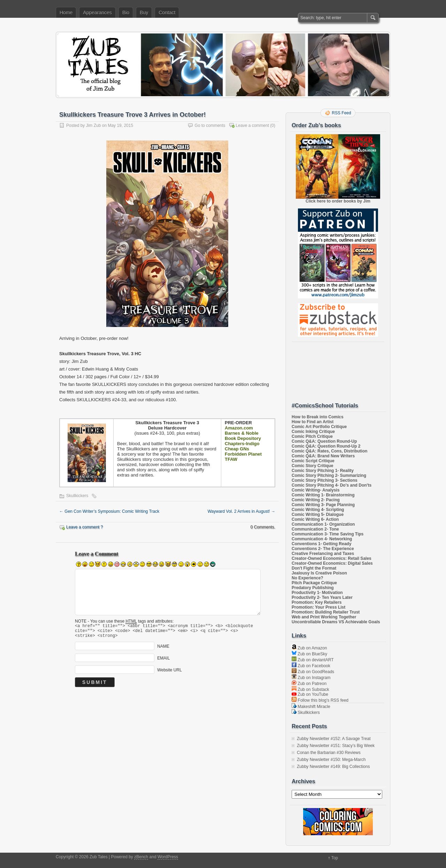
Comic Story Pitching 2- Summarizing (329, 475)
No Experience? (307, 578)
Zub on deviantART (313, 660)
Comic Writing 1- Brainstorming (323, 495)
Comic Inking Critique (313, 432)
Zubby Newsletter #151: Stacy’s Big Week (336, 746)
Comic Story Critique (312, 466)
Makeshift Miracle (311, 707)
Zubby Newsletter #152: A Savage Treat (334, 739)
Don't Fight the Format (314, 568)
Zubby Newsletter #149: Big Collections (333, 767)
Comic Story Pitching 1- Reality (323, 471)
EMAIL (163, 661)
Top (335, 858)
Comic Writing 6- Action (315, 519)
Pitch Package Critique (314, 583)
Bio (126, 13)
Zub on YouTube (310, 694)
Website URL (169, 673)
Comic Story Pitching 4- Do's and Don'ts (332, 485)
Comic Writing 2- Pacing (316, 500)
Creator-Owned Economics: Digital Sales (332, 563)
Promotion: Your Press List (318, 607)
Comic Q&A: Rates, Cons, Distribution (329, 451)
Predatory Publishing (313, 588)
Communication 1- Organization (323, 524)
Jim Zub (94, 125)
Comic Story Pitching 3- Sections (325, 480)
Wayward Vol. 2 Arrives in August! (241, 511)
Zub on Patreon (309, 684)
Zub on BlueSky (309, 654)
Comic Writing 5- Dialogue (318, 515)
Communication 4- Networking (322, 539)
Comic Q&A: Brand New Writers (323, 456)
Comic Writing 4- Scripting (318, 510)
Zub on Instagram (311, 678)
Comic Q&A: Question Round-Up (324, 441)
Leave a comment (252, 125)
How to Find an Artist (313, 422)
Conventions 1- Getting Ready (321, 544)
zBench (141, 857)
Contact (167, 13)
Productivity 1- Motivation (317, 593)
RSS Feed (341, 113)
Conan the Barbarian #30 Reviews (329, 753)
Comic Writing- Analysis (316, 490)
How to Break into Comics (318, 417)
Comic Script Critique (313, 461)
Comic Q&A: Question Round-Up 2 (326, 446)
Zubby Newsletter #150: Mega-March (331, 760)
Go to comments (210, 125)
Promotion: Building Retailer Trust (326, 612)
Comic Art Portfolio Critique (319, 427)
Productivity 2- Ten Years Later (322, 597)
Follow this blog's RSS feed (320, 700)
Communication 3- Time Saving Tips (328, 534)
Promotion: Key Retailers (317, 602)
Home (66, 13)
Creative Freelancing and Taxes (323, 554)
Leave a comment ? (84, 527)
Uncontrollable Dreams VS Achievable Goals (336, 622)
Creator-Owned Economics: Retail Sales (332, 558)
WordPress (168, 857)
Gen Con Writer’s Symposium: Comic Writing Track (109, 511)
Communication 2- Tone (315, 529)
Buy (144, 13)
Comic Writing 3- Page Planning (323, 505)
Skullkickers (77, 496)
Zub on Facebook (311, 666)
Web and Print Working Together (324, 617)
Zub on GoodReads (313, 672)
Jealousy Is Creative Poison (319, 573)
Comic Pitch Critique (312, 436)
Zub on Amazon (309, 648)
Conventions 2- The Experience (323, 549)
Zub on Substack (310, 690)
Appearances (97, 13)
